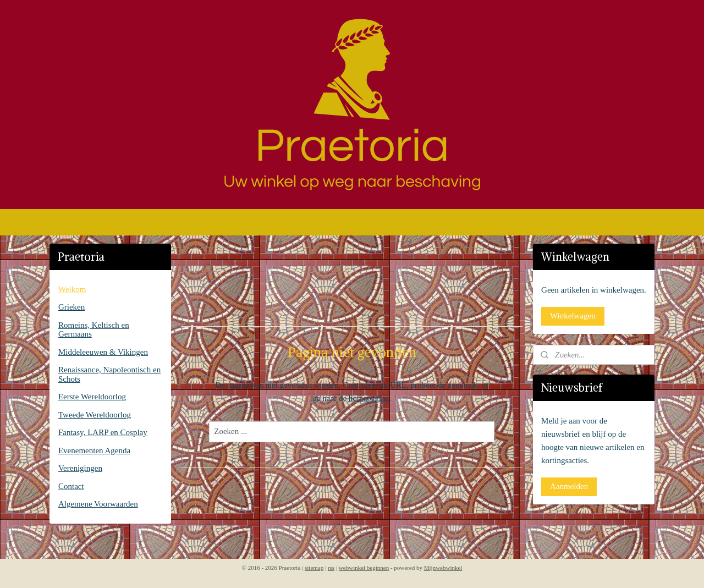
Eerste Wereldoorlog (92, 397)
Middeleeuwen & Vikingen (103, 352)
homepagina (369, 398)
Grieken (71, 307)
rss (331, 568)
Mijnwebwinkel (443, 568)
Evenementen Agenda (94, 450)
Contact (71, 486)
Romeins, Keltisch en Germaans (94, 330)
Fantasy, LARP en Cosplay (103, 432)
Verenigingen (80, 468)
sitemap (314, 568)
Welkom (72, 289)
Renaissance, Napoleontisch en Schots (109, 374)
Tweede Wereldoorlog (95, 415)
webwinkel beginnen (364, 568)
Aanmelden (569, 486)
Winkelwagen (573, 316)
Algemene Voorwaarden (98, 504)
